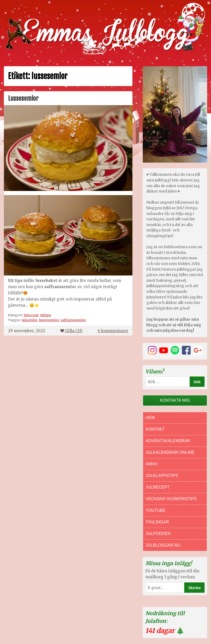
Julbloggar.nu (163, 545)
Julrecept (31, 315)
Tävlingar (157, 522)
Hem (150, 418)
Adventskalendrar (168, 441)
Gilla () (71, 331)
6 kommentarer (113, 331)
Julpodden (158, 534)
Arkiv (152, 464)
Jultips (46, 315)
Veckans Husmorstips (171, 499)
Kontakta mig (175, 400)
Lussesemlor (23, 98)
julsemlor (29, 320)
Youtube (155, 510)
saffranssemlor (73, 320)
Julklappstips (162, 476)
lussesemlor (49, 320)
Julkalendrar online (170, 452)
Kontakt (155, 429)
